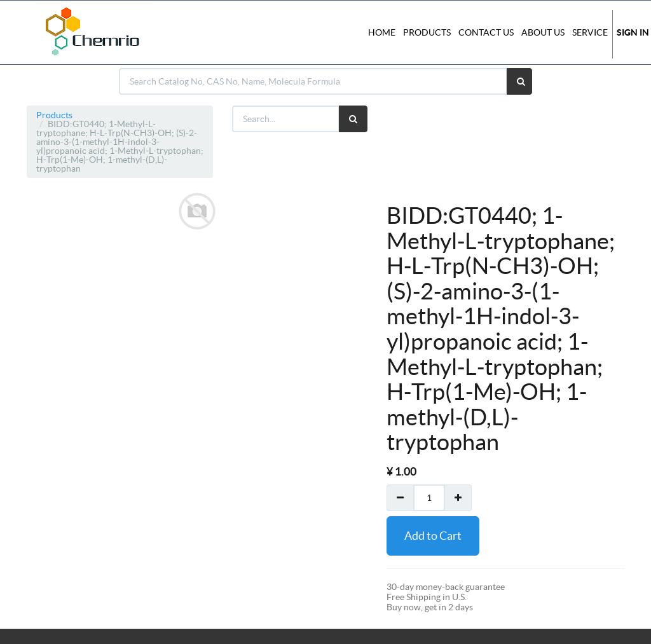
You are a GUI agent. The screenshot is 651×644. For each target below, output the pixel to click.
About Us (543, 32)
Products (54, 115)
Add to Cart (433, 536)
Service (590, 32)
